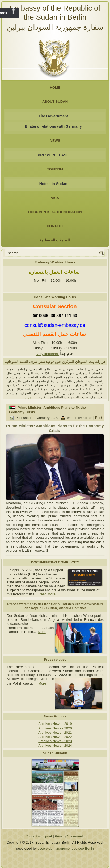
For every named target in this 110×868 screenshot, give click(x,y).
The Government (53, 116)
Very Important (48, 354)
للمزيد (29, 397)
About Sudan (55, 102)
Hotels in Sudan (53, 184)
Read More (47, 594)
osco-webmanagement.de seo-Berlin (66, 848)
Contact (55, 226)
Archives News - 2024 (55, 745)
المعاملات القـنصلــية (55, 240)
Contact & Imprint (39, 836)
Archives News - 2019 (55, 724)
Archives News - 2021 (56, 732)
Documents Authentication (55, 212)
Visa (55, 198)
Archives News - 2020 (55, 728)
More (42, 632)
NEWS (55, 141)
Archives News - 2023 (55, 741)
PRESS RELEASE (53, 155)
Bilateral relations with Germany (53, 126)
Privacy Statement (69, 836)
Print (99, 418)
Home (55, 87)
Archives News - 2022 (55, 737)
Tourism (55, 169)
